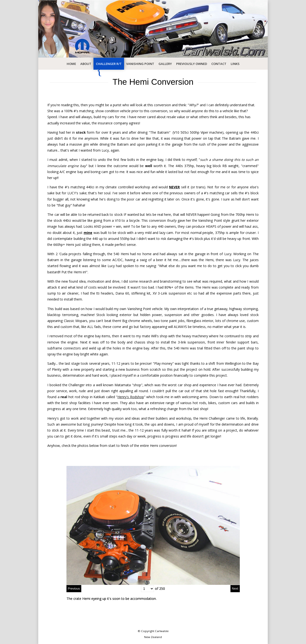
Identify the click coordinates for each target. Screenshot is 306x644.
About (86, 64)
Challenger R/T (109, 64)
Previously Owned (192, 64)
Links (235, 64)
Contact (219, 64)
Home (71, 64)
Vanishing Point (140, 64)
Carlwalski (162, 631)
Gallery (165, 64)
